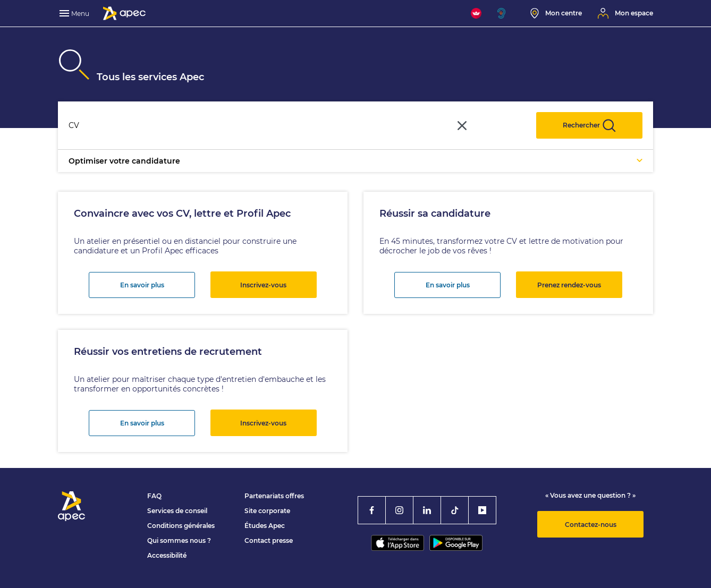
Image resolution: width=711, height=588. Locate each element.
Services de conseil (177, 511)
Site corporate (267, 511)
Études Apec (265, 526)
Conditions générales (181, 526)
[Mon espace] (625, 13)
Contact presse (269, 540)
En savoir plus (142, 285)
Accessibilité (167, 555)
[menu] (75, 13)
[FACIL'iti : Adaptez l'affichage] (476, 13)
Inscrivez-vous (263, 285)
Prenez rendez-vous (569, 285)
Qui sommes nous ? (179, 540)
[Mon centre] (556, 13)
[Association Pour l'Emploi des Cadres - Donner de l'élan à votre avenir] (124, 13)
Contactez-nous (591, 525)
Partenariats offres (274, 496)
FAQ (154, 496)
